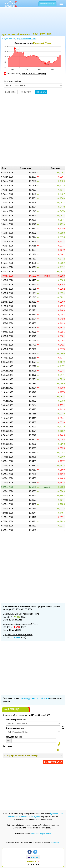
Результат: (8, 746)
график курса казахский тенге (34, 698)
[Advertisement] (33, 21)
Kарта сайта (45, 834)
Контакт (35, 834)
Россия (33, 857)
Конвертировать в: (15, 728)
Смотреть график (12, 81)
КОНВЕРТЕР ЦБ (47, 4)
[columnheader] (28, 168)
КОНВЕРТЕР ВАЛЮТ (53, 762)
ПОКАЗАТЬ (41, 92)
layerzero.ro (55, 842)
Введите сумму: (14, 737)
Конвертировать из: (16, 720)
